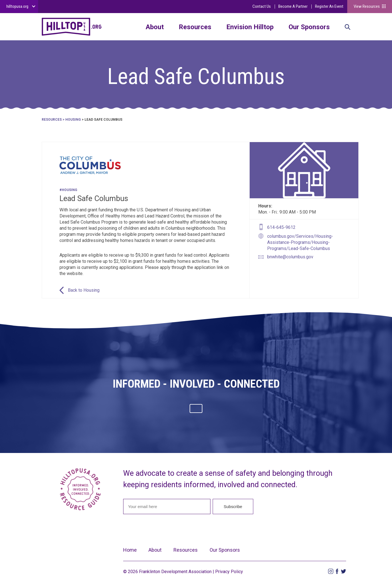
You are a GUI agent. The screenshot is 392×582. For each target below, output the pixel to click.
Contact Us (262, 6)
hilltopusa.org (17, 6)
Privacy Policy (229, 572)
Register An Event (329, 6)
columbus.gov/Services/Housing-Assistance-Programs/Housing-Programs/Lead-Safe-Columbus (300, 242)
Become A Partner (293, 6)
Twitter (343, 571)
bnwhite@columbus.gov (290, 257)
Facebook (337, 571)
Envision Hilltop (250, 27)
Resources (195, 27)
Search (348, 28)
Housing (73, 120)
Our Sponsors (309, 27)
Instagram (331, 571)
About (155, 27)
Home (130, 550)
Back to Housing (84, 290)
